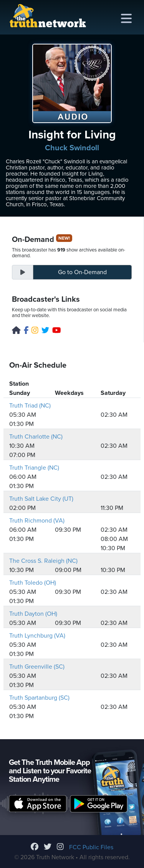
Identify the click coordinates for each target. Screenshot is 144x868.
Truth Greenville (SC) (37, 667)
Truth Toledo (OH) (33, 583)
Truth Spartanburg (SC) (39, 698)
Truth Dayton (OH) (33, 614)
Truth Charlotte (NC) (36, 437)
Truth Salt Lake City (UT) (41, 499)
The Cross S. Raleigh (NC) (43, 561)
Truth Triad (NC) (30, 406)
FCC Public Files (91, 847)
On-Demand (82, 272)
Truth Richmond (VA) (37, 521)
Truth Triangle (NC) (34, 468)
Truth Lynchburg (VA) (37, 636)
